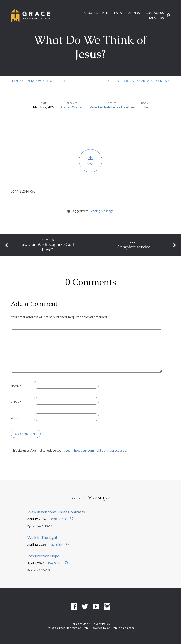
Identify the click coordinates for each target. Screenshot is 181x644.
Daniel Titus (58, 519)
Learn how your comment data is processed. (96, 450)
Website (16, 418)
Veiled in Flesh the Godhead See (112, 107)
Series (114, 81)
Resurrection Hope (43, 556)
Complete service (133, 247)
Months (163, 81)
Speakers (145, 81)
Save (91, 161)
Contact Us (155, 13)
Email (16, 402)
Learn (117, 13)
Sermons (28, 81)
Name (16, 386)
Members (156, 18)
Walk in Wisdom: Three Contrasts (56, 512)
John (145, 107)
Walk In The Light (42, 537)
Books (128, 81)
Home (15, 81)
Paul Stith (56, 545)
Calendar (134, 13)
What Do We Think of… (53, 81)
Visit (105, 13)
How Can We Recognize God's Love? (47, 247)
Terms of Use (80, 624)
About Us (91, 13)
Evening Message (101, 211)
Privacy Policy (101, 624)
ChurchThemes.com (120, 628)
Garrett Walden (72, 107)
